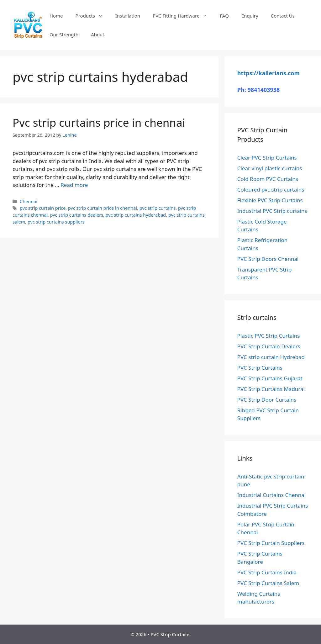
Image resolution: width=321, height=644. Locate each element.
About (98, 34)
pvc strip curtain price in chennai (103, 208)
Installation (128, 16)
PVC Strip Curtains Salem (268, 583)
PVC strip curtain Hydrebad (271, 357)
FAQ (224, 16)
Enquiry (250, 16)
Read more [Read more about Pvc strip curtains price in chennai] (74, 185)
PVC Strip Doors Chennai (268, 259)
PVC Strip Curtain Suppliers (271, 543)
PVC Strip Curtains (260, 368)
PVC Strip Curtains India (267, 572)
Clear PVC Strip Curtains (267, 158)
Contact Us (283, 16)
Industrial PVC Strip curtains (272, 211)
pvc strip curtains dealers (77, 215)
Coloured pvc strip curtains (271, 190)
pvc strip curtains (158, 208)
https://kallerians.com (268, 73)
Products (92, 16)
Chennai (29, 201)
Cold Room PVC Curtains (268, 179)
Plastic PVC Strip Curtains (269, 336)
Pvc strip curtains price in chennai (99, 122)
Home (56, 16)
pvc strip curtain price (43, 208)
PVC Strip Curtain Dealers (269, 346)
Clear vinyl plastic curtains (270, 168)
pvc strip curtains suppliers (56, 222)
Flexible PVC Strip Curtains (270, 200)
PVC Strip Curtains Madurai (271, 389)
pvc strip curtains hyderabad (136, 215)
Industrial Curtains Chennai (271, 495)
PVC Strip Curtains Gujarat (270, 378)
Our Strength (64, 34)
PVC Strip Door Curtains (267, 400)
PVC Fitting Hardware (183, 16)
